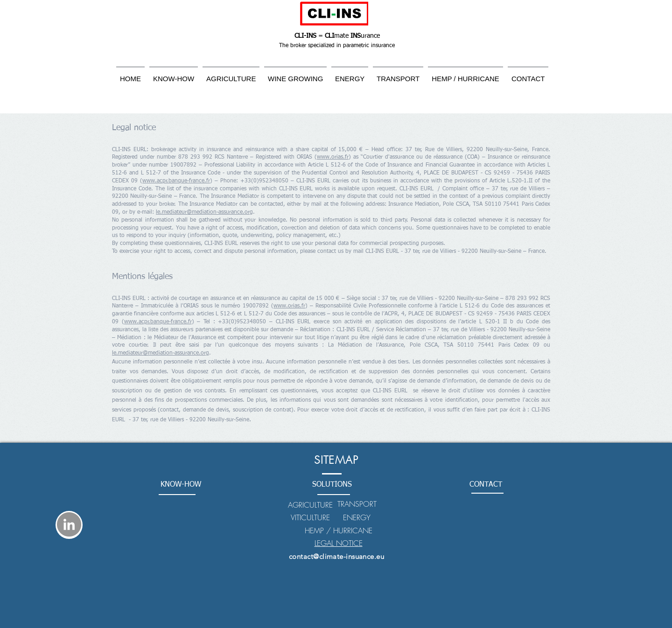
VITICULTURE (310, 517)
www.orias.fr (333, 157)
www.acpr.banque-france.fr (176, 181)
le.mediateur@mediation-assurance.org (204, 212)
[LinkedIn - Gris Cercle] (69, 524)
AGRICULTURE (310, 505)
